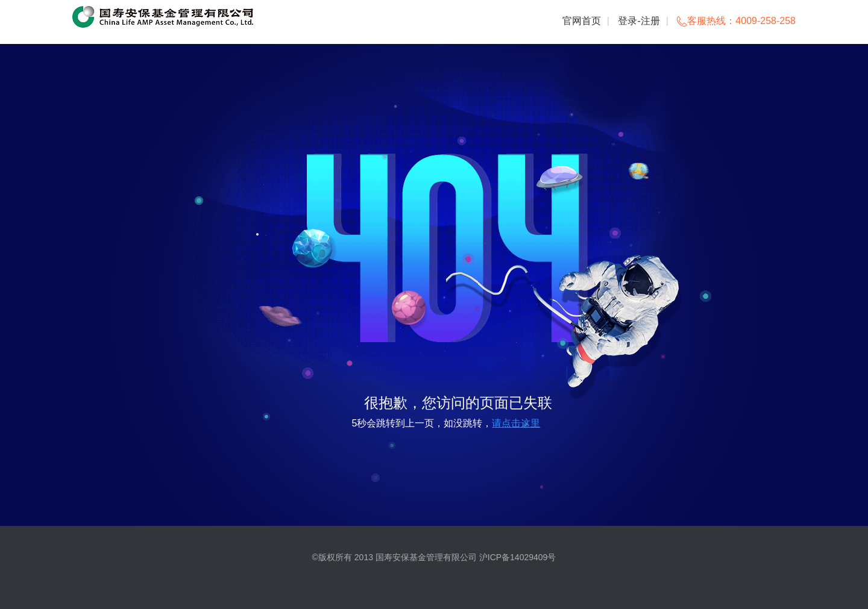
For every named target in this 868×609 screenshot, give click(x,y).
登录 (627, 21)
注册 (650, 21)
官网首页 (582, 21)
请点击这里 (516, 423)
